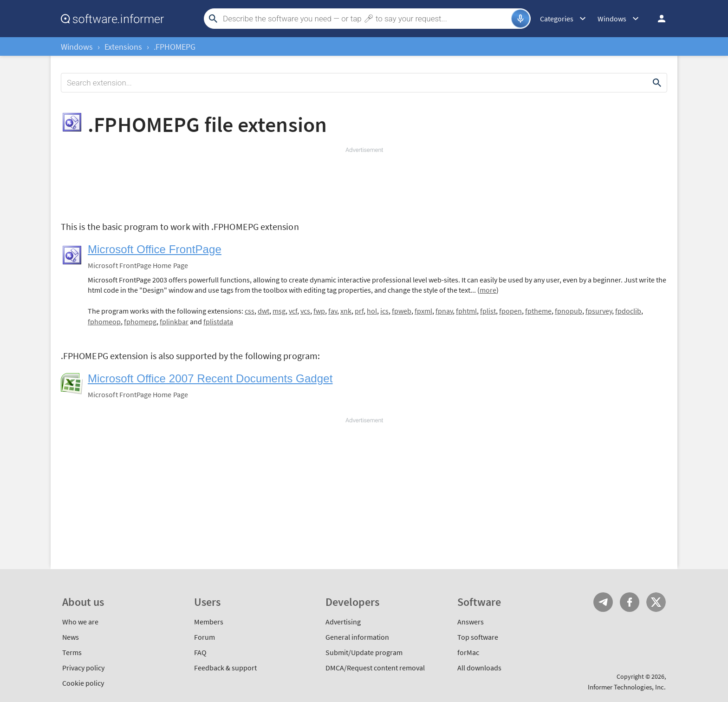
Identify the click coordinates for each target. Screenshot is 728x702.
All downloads (479, 668)
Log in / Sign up (657, 19)
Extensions (123, 47)
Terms (72, 652)
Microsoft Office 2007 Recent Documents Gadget (210, 378)
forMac (468, 652)
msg (279, 311)
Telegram (603, 602)
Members (209, 622)
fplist (488, 311)
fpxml (423, 311)
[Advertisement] (364, 182)
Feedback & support (225, 668)
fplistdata (218, 321)
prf (359, 311)
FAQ (200, 652)
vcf (293, 311)
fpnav (444, 311)
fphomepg (140, 321)
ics (384, 311)
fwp (319, 311)
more (488, 290)
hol (372, 311)
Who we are (80, 622)
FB (630, 602)
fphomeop (104, 321)
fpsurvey (599, 311)
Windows (77, 47)
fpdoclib (628, 311)
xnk (346, 311)
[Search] (366, 19)
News (71, 637)
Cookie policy (83, 683)
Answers (471, 622)
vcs (305, 311)
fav (333, 311)
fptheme (538, 311)
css (250, 311)
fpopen (510, 311)
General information (357, 637)
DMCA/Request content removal (375, 668)
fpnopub (569, 311)
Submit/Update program (364, 652)
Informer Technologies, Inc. (627, 687)
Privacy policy (83, 668)
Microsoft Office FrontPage (155, 249)
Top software (478, 637)
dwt (263, 311)
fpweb (402, 311)
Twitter (656, 602)
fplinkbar (174, 321)
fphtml (466, 311)
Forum (205, 637)
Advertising (343, 622)
